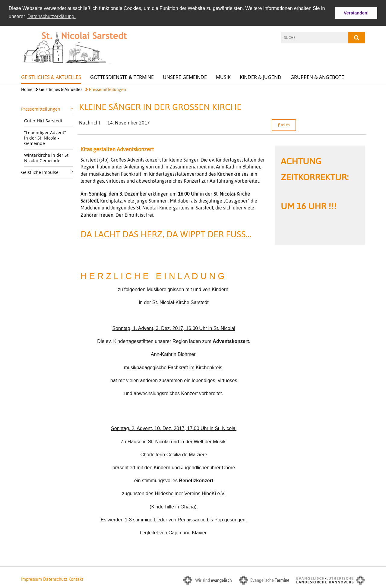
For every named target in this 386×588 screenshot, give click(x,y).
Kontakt (76, 579)
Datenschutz (55, 579)
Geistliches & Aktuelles (51, 77)
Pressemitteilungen (106, 89)
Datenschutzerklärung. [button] (52, 16)
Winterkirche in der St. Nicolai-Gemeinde (47, 157)
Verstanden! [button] (356, 13)
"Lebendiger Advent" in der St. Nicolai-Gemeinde (45, 137)
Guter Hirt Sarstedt (43, 120)
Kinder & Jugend (261, 77)
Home (27, 89)
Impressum (32, 579)
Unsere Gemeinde (185, 77)
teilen (284, 125)
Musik (223, 77)
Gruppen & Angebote (317, 77)
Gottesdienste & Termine (122, 77)
